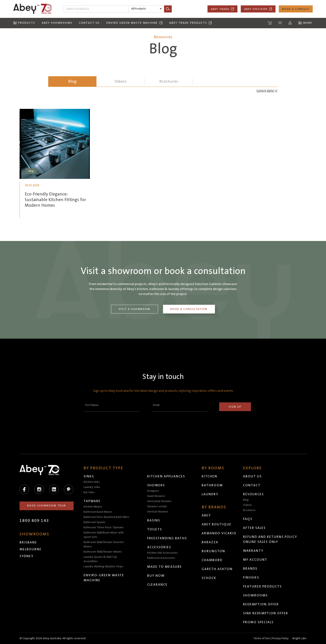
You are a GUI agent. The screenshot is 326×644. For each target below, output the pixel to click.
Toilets (155, 529)
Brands (250, 569)
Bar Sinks (89, 492)
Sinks (89, 476)
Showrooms (255, 595)
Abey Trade (222, 9)
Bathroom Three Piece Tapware (104, 527)
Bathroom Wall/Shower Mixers (103, 552)
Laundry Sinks (92, 487)
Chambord (212, 560)
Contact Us (89, 23)
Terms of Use (262, 638)
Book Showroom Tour (47, 506)
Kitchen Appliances (166, 476)
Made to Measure (165, 567)
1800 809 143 (34, 521)
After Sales (254, 528)
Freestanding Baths (167, 538)
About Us (252, 476)
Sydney (27, 556)
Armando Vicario (219, 533)
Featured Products (262, 586)
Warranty (253, 551)
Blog (72, 81)
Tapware (92, 501)
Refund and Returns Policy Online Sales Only (270, 539)
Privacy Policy (280, 638)
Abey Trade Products (191, 23)
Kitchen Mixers (93, 507)
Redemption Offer (261, 604)
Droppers (153, 491)
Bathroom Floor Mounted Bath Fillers (106, 517)
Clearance (157, 585)
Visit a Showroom (135, 309)
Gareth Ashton (217, 569)
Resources (253, 494)
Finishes (251, 578)
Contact (252, 485)
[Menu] (24, 23)
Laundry (210, 494)
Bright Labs (299, 638)
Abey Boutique (217, 524)
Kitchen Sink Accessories (162, 553)
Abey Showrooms (57, 23)
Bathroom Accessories (161, 558)
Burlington (213, 551)
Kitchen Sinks (92, 482)
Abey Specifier (258, 9)
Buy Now (156, 576)
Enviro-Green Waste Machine (104, 578)
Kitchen (209, 476)
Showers (156, 485)
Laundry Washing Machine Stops (103, 567)
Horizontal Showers (159, 501)
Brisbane (28, 542)
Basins (154, 520)
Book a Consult (296, 9)
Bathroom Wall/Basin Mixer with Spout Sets (104, 535)
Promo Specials (258, 622)
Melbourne (31, 549)
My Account (255, 560)
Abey (206, 515)
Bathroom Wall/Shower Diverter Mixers (104, 544)
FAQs (248, 519)
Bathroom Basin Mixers (98, 512)
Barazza (210, 542)
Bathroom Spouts (94, 522)
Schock (209, 578)
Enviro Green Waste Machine (135, 23)
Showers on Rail (157, 506)
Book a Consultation (189, 309)
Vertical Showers (158, 512)
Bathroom (212, 485)
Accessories (159, 547)
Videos (247, 505)
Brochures (249, 510)
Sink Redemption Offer (266, 613)
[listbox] (146, 9)
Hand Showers (156, 496)
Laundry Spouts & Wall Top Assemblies (100, 559)
